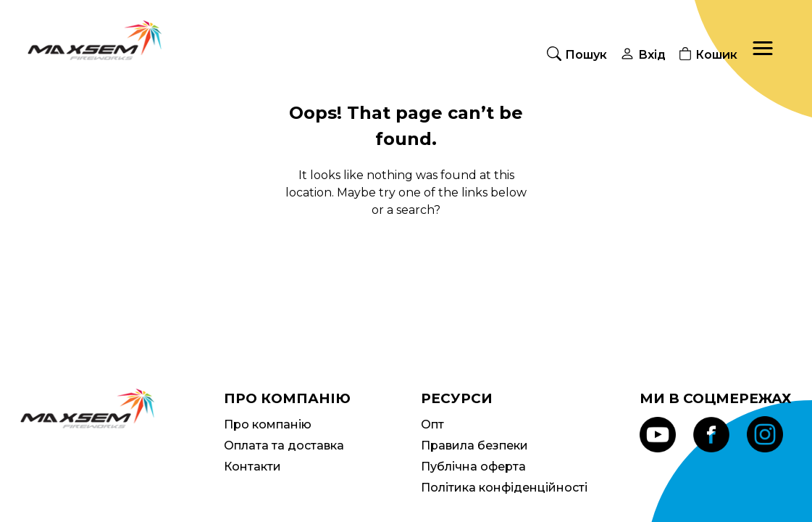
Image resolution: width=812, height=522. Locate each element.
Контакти (252, 467)
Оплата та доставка (284, 446)
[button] (763, 49)
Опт (432, 424)
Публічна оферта (473, 467)
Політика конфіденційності (504, 488)
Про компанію (268, 424)
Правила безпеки (474, 446)
